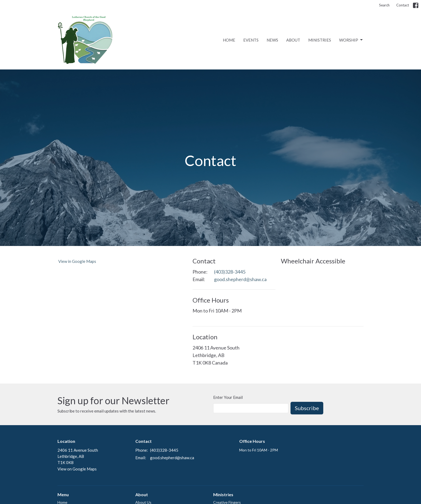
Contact (403, 5)
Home (229, 40)
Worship (351, 40)
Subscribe (307, 408)
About (293, 40)
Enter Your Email (228, 397)
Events (251, 40)
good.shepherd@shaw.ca (240, 279)
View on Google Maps (77, 469)
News (272, 40)
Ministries (320, 40)
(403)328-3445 (230, 272)
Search (384, 5)
